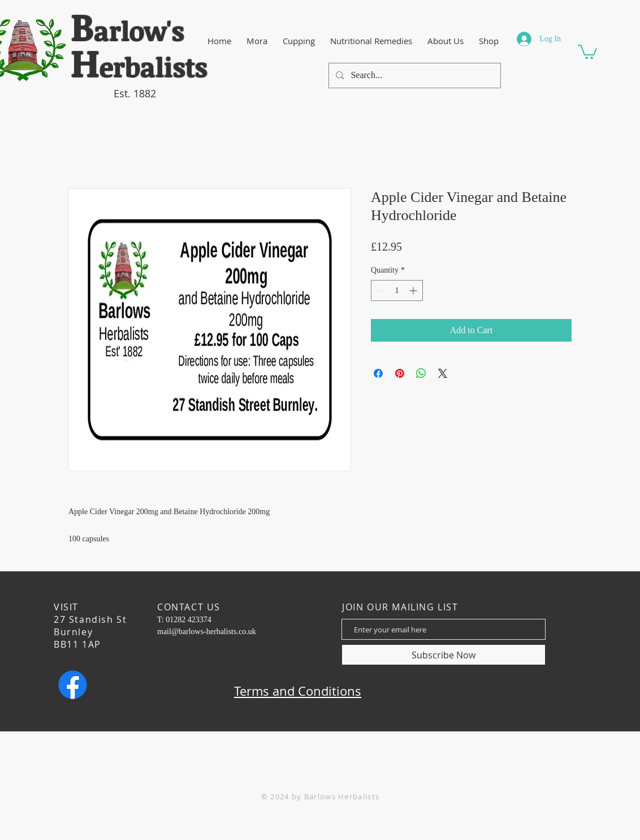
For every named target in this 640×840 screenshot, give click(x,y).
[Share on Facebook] (378, 373)
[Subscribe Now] (444, 655)
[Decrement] (380, 290)
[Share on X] (443, 373)
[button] (587, 51)
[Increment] (414, 290)
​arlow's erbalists (139, 49)
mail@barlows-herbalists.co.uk (207, 632)
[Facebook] (73, 685)
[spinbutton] (397, 290)
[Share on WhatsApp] (421, 373)
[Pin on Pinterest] (400, 373)
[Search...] (414, 76)
